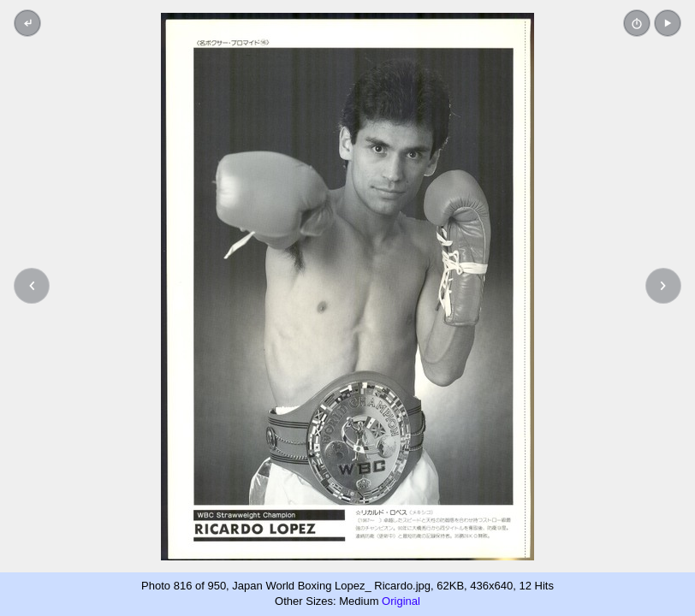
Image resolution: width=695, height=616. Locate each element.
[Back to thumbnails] (27, 23)
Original (401, 601)
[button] (668, 23)
